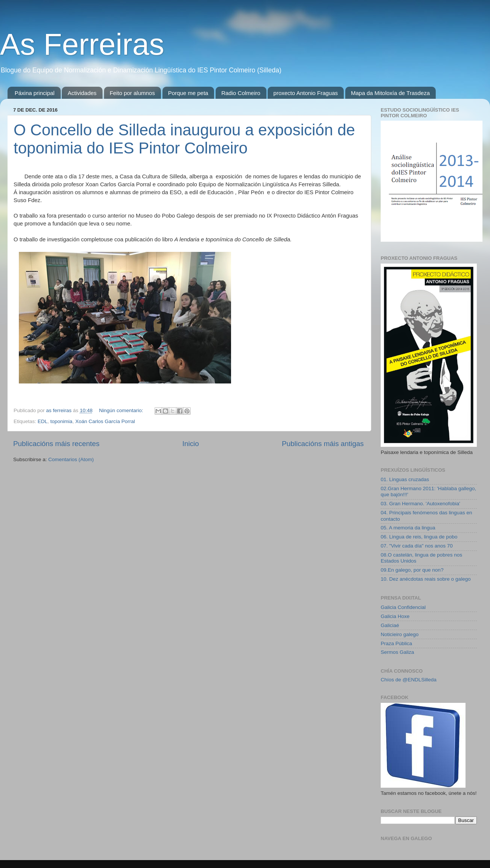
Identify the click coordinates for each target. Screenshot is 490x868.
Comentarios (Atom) (71, 459)
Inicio (191, 444)
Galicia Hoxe (395, 616)
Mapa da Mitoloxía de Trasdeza (390, 93)
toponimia (62, 421)
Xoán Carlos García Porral (105, 421)
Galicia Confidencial (403, 607)
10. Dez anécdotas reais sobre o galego (426, 579)
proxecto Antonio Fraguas (305, 93)
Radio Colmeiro (241, 93)
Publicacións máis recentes (56, 444)
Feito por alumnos (132, 93)
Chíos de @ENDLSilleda (409, 680)
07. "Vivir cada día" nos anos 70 (417, 546)
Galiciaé (390, 625)
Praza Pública (396, 643)
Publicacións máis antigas (323, 444)
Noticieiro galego (400, 634)
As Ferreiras (82, 44)
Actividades (82, 93)
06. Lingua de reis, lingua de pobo (419, 537)
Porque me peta (188, 93)
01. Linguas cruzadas (405, 479)
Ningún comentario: (122, 410)
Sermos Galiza (397, 652)
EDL (43, 421)
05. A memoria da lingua (408, 528)
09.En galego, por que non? (412, 570)
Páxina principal (35, 93)
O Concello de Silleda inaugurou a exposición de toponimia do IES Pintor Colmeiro (184, 139)
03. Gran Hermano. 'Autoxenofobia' (420, 504)
